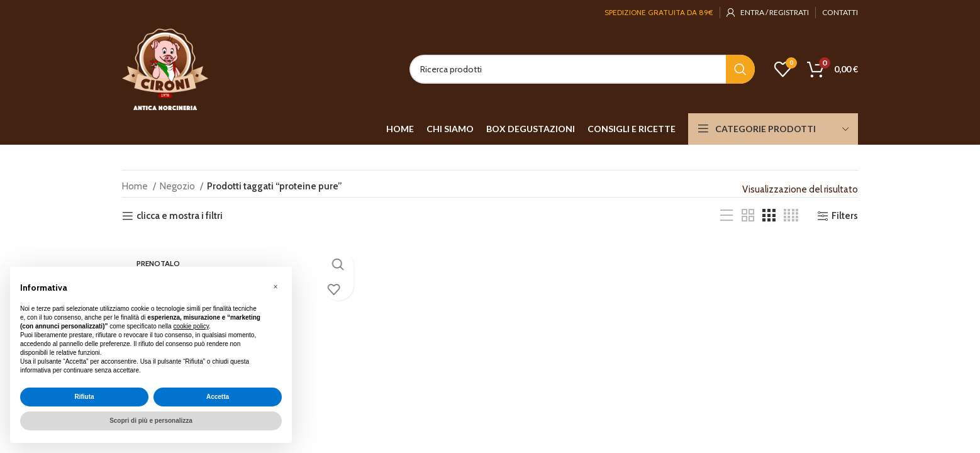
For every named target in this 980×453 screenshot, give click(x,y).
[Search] (582, 69)
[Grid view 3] (769, 216)
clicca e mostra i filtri (180, 216)
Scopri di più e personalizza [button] (151, 421)
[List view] (727, 216)
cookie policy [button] (191, 326)
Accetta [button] (218, 397)
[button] (276, 287)
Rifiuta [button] (84, 397)
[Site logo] (165, 69)
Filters (845, 216)
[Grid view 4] (791, 216)
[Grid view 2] (748, 216)
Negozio (178, 186)
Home (136, 186)
